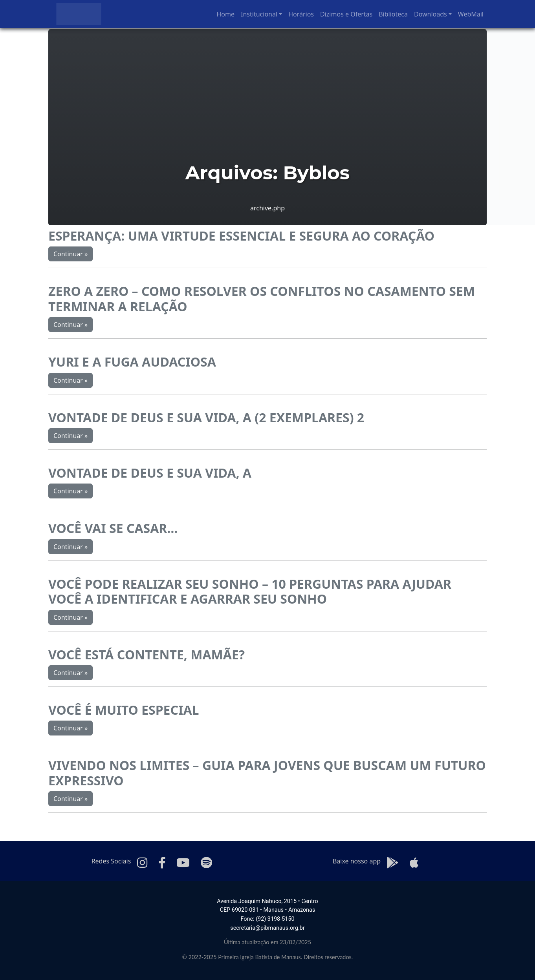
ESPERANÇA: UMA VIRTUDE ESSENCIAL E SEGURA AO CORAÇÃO (241, 236)
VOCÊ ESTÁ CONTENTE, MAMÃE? (147, 654)
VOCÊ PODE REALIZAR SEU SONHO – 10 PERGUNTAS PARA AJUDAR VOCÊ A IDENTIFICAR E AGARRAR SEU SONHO (250, 591)
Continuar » (71, 254)
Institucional (259, 14)
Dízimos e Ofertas (346, 14)
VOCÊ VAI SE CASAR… (113, 528)
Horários (301, 14)
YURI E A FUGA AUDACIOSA (132, 362)
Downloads (431, 14)
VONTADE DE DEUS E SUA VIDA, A (150, 473)
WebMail (471, 14)
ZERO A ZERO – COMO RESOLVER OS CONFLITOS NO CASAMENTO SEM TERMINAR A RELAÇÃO (262, 298)
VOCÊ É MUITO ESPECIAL (124, 710)
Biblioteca (393, 14)
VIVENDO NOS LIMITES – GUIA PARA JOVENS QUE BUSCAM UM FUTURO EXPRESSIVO (267, 773)
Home (226, 14)
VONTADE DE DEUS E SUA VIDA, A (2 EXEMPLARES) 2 (206, 417)
